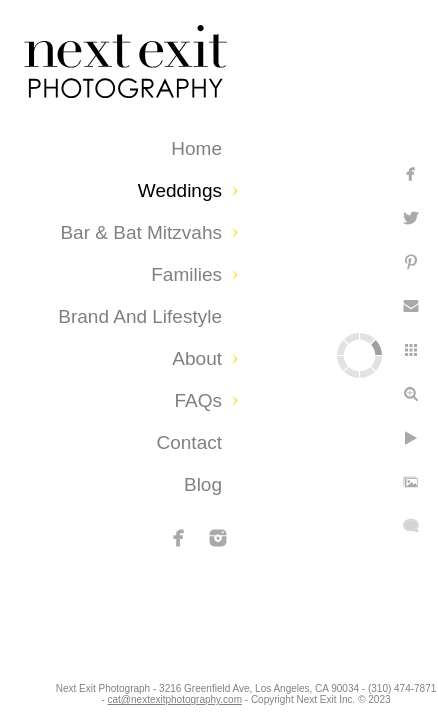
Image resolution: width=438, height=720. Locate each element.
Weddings (180, 190)
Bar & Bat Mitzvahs (141, 232)
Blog (203, 484)
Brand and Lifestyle (140, 316)
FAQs (198, 400)
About (197, 358)
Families (186, 274)
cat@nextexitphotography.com (255, 694)
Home (196, 148)
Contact (189, 442)
